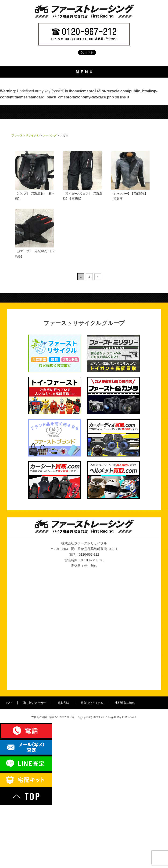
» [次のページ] (98, 340)
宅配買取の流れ (84, 134)
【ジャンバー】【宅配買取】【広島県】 (130, 239)
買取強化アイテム (84, 122)
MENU (85, 72)
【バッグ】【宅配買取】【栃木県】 (35, 239)
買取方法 (84, 109)
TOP (84, 84)
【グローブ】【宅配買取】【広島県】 (35, 297)
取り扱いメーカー (84, 96)
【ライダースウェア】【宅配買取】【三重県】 (83, 239)
